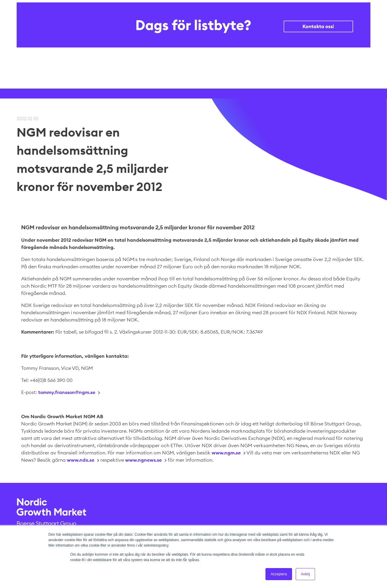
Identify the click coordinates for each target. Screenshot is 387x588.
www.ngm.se (226, 453)
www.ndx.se (81, 460)
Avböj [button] (305, 574)
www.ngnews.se (143, 460)
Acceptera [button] (279, 574)
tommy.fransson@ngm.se (67, 392)
